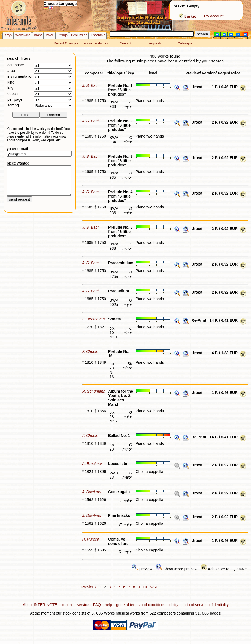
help (108, 605)
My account (214, 16)
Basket (188, 16)
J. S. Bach (91, 85)
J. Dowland (92, 492)
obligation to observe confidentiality (199, 605)
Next (154, 587)
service (83, 605)
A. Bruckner (92, 464)
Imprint (67, 605)
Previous (89, 587)
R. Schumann (94, 391)
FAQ (97, 605)
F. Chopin (90, 351)
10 (145, 587)
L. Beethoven (94, 319)
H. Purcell (91, 539)
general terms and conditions (141, 605)
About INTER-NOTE (40, 605)
